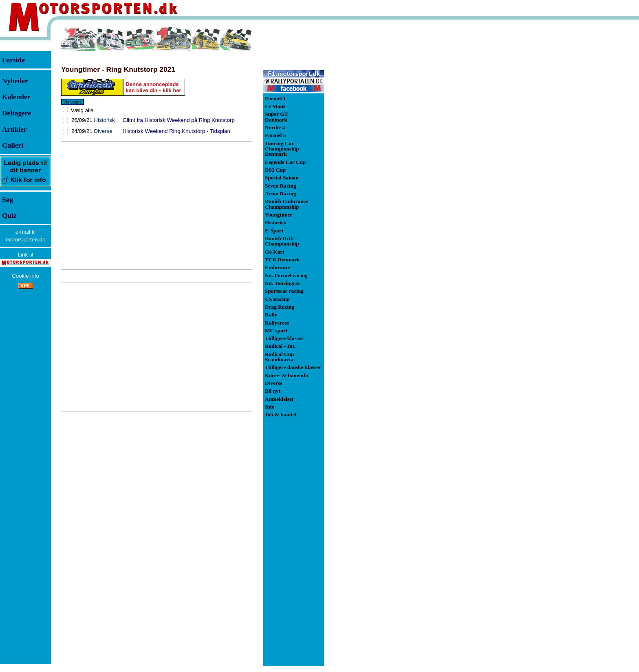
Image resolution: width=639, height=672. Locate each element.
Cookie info (25, 276)
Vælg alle (81, 110)
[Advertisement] (156, 206)
